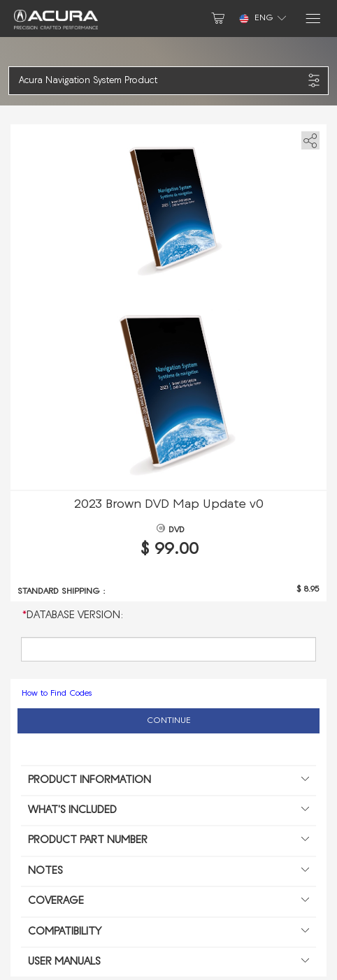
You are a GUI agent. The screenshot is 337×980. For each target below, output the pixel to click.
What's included (168, 811)
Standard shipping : (62, 592)
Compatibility (168, 933)
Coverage (168, 902)
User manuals (168, 963)
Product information (168, 781)
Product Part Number (168, 841)
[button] (161, 81)
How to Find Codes (57, 694)
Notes (168, 872)
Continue (169, 721)
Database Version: (73, 616)
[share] (308, 138)
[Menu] (312, 19)
